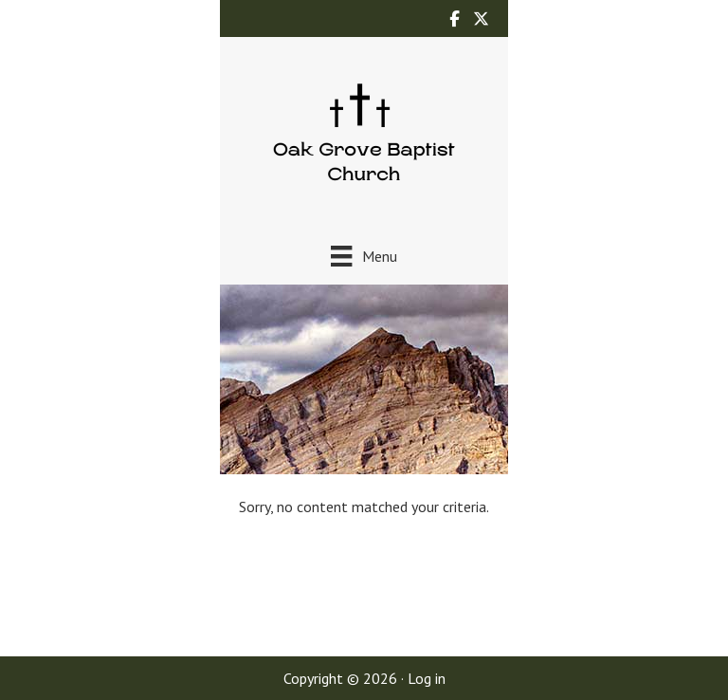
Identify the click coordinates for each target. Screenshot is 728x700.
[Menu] (364, 256)
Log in (427, 678)
